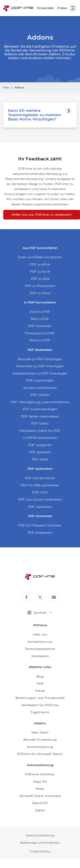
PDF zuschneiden (40, 380)
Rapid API (40, 803)
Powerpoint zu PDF (40, 333)
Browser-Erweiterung (40, 740)
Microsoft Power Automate (40, 796)
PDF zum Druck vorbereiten (40, 499)
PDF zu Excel (40, 271)
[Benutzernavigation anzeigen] (73, 8)
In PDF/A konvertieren (40, 438)
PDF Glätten (40, 395)
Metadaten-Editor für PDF (40, 431)
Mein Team (40, 733)
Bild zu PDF (40, 319)
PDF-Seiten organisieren (40, 416)
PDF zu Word (40, 293)
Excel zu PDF (40, 312)
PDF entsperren (40, 533)
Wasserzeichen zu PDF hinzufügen (40, 373)
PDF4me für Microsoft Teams (40, 754)
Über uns (40, 634)
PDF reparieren (40, 507)
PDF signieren (40, 452)
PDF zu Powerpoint (40, 286)
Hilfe (40, 683)
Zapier (40, 810)
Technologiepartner (40, 649)
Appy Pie (40, 782)
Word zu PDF (40, 340)
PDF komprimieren (40, 478)
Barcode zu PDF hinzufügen (40, 359)
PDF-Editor (40, 423)
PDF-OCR (40, 492)
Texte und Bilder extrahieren (40, 257)
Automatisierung (40, 747)
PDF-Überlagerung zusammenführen (40, 402)
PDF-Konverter (40, 326)
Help (6, 87)
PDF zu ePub (40, 264)
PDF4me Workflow (40, 774)
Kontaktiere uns (40, 642)
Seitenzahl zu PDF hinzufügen (40, 366)
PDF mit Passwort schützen (40, 525)
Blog (40, 676)
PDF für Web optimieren (40, 485)
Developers (40, 656)
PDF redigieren (40, 445)
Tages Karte (40, 712)
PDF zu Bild (40, 279)
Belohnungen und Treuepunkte (40, 698)
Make (40, 789)
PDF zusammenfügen (40, 409)
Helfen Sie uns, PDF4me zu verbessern (42, 215)
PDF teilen (40, 459)
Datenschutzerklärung (40, 835)
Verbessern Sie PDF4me (40, 705)
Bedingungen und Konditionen (40, 843)
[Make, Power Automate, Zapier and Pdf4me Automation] (46, 8)
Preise (62, 8)
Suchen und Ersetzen (40, 388)
